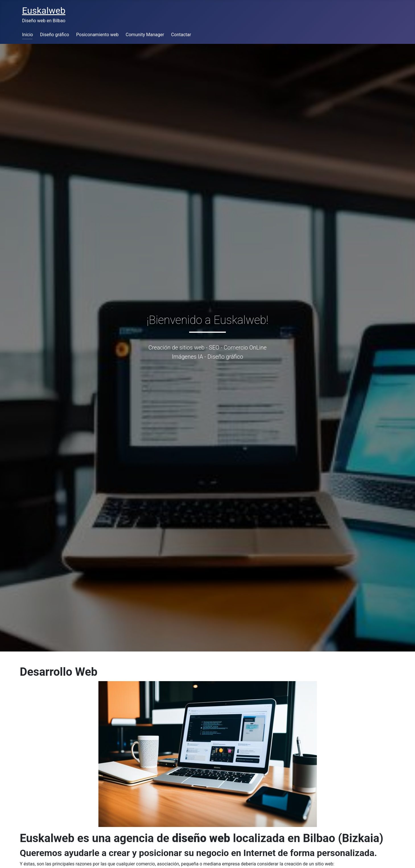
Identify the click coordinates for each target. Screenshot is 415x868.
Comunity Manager (145, 35)
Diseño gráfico (55, 35)
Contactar (181, 35)
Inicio (28, 35)
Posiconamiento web (97, 35)
